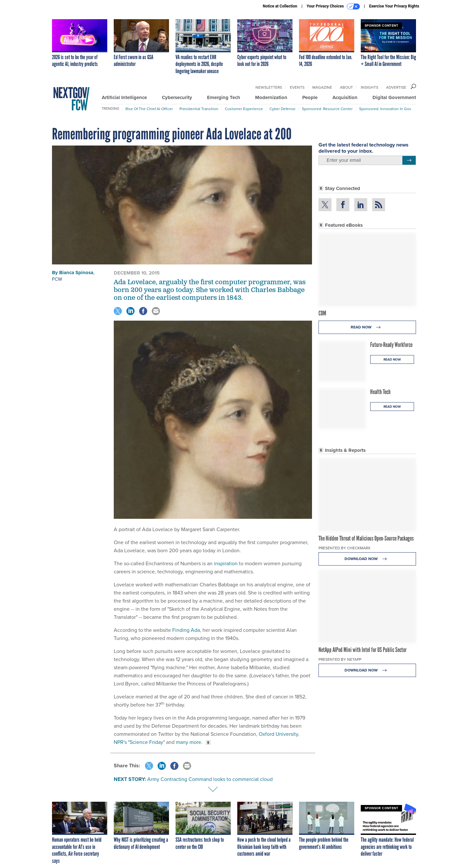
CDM (322, 313)
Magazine (322, 87)
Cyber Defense (282, 109)
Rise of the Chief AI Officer (149, 109)
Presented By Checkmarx (344, 548)
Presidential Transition (199, 109)
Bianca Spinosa (76, 273)
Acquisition (345, 97)
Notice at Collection (280, 6)
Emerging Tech (224, 97)
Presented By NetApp (340, 659)
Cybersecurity (177, 97)
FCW (57, 279)
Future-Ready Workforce (391, 345)
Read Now (367, 327)
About (346, 87)
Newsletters (269, 87)
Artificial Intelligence (124, 97)
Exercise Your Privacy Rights (394, 6)
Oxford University (278, 734)
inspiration (226, 563)
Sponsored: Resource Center (327, 109)
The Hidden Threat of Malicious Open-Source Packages (366, 538)
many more (188, 742)
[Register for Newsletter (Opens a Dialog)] (409, 160)
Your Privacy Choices (333, 6)
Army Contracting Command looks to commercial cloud (210, 779)
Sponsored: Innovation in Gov (385, 109)
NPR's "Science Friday (138, 742)
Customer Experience (244, 109)
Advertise (396, 87)
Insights (370, 87)
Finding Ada (186, 630)
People (310, 97)
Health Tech (380, 392)
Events (297, 87)
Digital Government (394, 97)
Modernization (271, 97)
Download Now (367, 559)
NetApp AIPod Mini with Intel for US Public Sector (363, 650)
